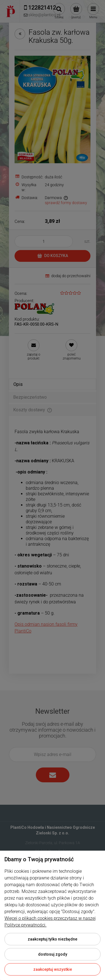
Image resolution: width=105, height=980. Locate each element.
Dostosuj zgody (53, 954)
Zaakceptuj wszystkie (53, 969)
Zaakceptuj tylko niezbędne (53, 939)
